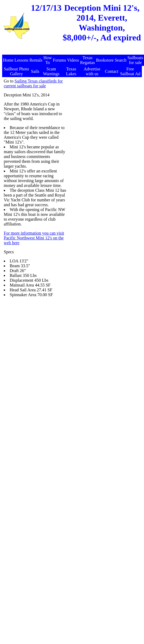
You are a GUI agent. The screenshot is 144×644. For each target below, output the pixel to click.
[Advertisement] (90, 129)
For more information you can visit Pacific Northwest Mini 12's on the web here (34, 238)
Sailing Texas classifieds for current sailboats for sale (33, 83)
